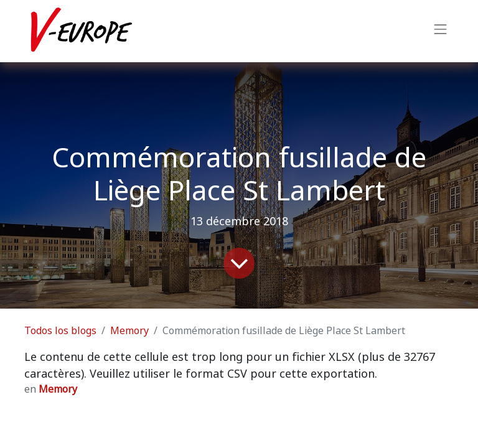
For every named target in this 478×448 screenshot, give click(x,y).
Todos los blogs (60, 331)
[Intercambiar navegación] (441, 31)
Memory (129, 331)
